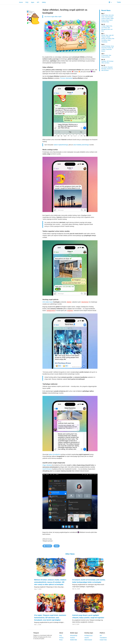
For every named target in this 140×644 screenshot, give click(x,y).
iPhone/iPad (74, 636)
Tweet (57, 546)
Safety (44, 2)
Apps (33, 2)
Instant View (103, 640)
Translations (103, 638)
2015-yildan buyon (48, 302)
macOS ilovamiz (47, 469)
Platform (102, 633)
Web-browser (88, 640)
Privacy (61, 638)
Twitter (118, 2)
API (38, 2)
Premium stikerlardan (66, 78)
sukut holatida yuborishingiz (81, 145)
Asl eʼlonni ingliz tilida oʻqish (53, 17)
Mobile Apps (74, 633)
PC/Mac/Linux (88, 636)
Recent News (106, 10)
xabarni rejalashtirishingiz (61, 145)
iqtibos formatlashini (54, 454)
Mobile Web (74, 640)
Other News (70, 554)
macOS (87, 638)
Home (21, 2)
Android (72, 638)
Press (61, 640)
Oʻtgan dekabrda (47, 465)
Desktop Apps (89, 633)
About (61, 633)
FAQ (27, 2)
